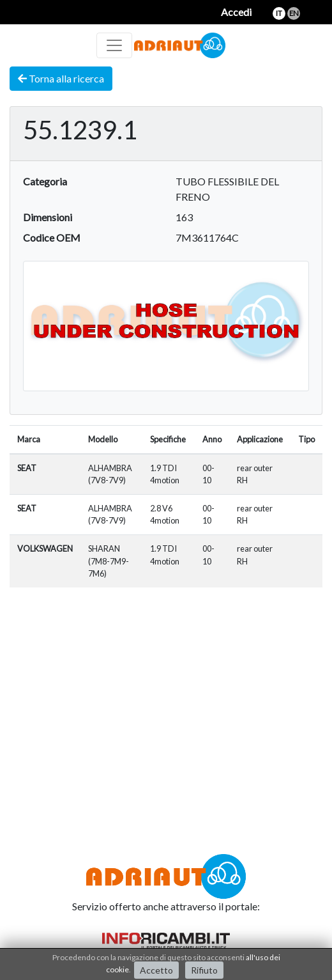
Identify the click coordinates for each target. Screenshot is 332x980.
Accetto (156, 970)
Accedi (236, 12)
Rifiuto (204, 970)
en (294, 13)
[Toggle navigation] (114, 45)
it (279, 13)
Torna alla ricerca (61, 78)
